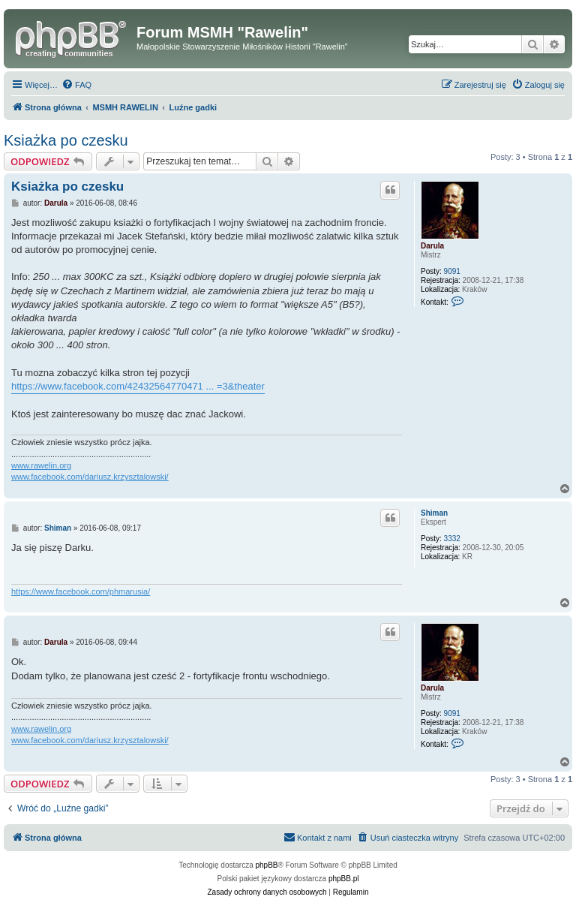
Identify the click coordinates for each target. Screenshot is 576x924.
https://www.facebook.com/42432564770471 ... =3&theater (138, 386)
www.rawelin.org (41, 465)
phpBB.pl (344, 879)
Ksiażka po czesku (66, 140)
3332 (452, 539)
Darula (432, 246)
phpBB (267, 865)
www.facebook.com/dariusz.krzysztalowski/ (90, 477)
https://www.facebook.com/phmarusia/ (81, 591)
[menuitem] (76, 85)
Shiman (434, 513)
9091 (452, 271)
